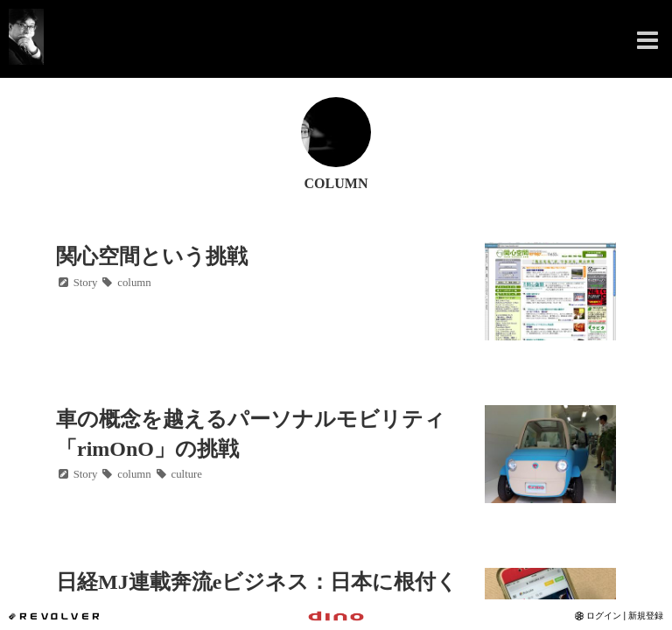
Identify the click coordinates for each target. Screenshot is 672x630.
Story (77, 283)
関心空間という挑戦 (152, 256)
